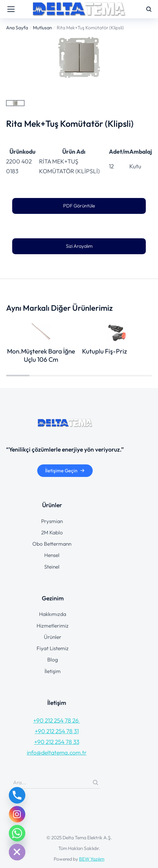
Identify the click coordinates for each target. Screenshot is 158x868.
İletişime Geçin (65, 471)
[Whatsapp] (17, 833)
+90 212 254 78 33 (57, 742)
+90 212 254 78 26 (57, 720)
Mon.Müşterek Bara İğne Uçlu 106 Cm (41, 355)
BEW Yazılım (92, 859)
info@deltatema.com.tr (57, 753)
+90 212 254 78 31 (57, 731)
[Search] (95, 782)
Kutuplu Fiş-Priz (104, 351)
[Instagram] (17, 814)
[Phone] (17, 795)
